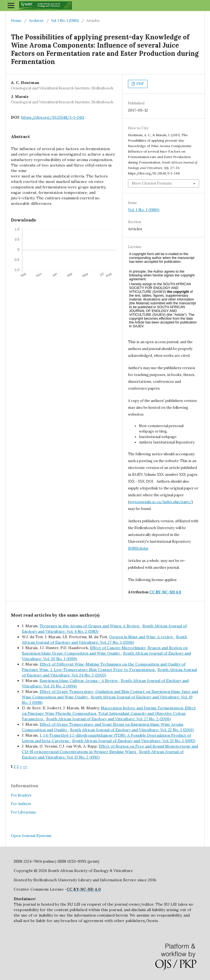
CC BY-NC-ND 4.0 (165, 592)
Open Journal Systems (31, 836)
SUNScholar (138, 548)
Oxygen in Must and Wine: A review (142, 637)
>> (25, 766)
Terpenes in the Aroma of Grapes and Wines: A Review (90, 626)
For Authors (21, 804)
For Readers (21, 795)
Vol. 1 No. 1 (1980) (65, 21)
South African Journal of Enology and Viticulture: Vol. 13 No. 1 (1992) (134, 741)
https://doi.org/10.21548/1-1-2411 (53, 117)
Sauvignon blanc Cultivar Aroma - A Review (79, 681)
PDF (140, 84)
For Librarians (23, 812)
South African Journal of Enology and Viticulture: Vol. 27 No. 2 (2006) (109, 719)
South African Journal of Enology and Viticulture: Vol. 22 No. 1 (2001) (132, 730)
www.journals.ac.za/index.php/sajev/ (161, 502)
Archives (36, 21)
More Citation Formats (152, 183)
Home (16, 21)
